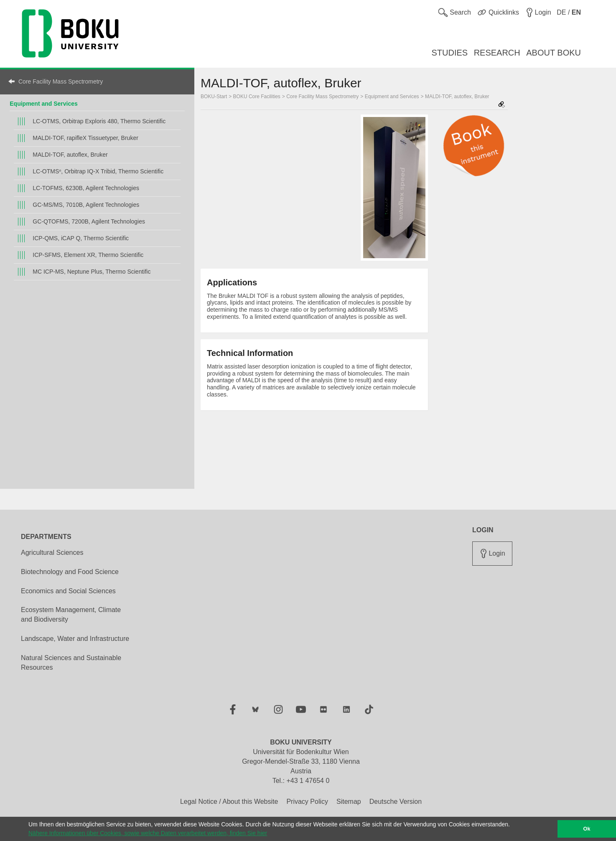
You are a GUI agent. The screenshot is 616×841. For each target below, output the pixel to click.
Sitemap (349, 802)
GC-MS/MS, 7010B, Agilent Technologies (86, 205)
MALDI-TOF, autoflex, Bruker (70, 155)
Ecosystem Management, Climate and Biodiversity (71, 615)
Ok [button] (587, 829)
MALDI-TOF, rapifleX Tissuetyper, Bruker (85, 138)
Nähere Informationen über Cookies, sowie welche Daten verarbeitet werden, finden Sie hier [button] (148, 833)
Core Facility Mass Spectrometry (61, 81)
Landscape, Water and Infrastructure (75, 639)
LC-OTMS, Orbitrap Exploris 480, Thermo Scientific (99, 121)
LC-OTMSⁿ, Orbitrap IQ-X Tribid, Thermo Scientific (98, 171)
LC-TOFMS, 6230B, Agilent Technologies (86, 188)
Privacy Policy (307, 802)
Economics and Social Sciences (68, 591)
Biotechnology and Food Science (70, 572)
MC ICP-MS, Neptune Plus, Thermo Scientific (92, 272)
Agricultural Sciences (52, 553)
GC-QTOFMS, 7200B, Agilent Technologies (89, 221)
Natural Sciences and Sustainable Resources (71, 663)
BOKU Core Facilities (257, 97)
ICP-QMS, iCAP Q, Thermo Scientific (81, 238)
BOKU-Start (214, 97)
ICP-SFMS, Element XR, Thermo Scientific (88, 255)
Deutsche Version (396, 802)
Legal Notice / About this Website (229, 802)
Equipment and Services (44, 104)
